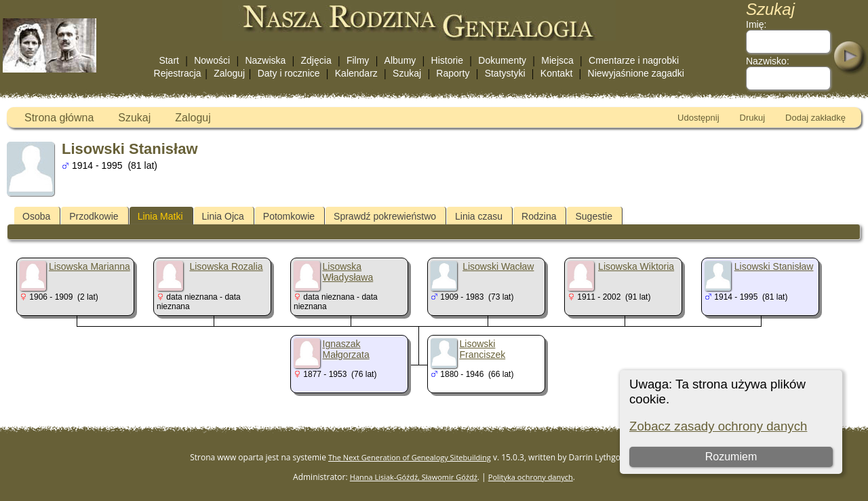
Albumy (400, 60)
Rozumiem (730, 457)
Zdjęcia (316, 60)
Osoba (36, 216)
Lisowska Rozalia (226, 266)
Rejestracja (178, 73)
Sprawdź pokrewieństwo (385, 216)
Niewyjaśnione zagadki (636, 73)
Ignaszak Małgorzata (346, 349)
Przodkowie (94, 216)
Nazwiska (265, 60)
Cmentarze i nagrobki (634, 60)
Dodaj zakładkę (815, 118)
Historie (447, 60)
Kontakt (556, 73)
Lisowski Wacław (498, 266)
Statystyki (505, 73)
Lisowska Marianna (90, 266)
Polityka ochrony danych (531, 477)
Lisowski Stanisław (774, 266)
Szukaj (407, 73)
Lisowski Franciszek (483, 349)
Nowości (212, 60)
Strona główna (59, 118)
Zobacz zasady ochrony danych (718, 426)
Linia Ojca (223, 216)
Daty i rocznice (289, 73)
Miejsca (557, 60)
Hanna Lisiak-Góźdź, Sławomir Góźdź (414, 477)
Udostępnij (698, 118)
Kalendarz (356, 73)
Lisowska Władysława (348, 272)
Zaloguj (229, 73)
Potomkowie (289, 216)
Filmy (358, 60)
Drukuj (753, 118)
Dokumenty (502, 60)
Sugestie (593, 216)
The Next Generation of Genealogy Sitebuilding (410, 457)
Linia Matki (160, 216)
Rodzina (539, 216)
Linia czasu (479, 216)
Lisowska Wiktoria (636, 266)
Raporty (453, 73)
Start (169, 60)
